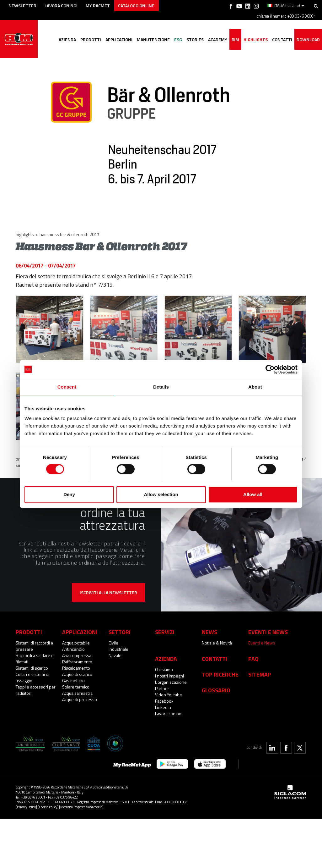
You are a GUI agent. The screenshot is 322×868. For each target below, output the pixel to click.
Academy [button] (218, 39)
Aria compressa (77, 651)
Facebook (164, 697)
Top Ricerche (220, 670)
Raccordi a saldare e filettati (35, 654)
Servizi (165, 628)
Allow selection (161, 494)
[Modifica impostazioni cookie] (81, 803)
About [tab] (255, 387)
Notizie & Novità (217, 639)
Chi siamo (164, 665)
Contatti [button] (282, 39)
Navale (115, 651)
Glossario (216, 686)
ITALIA (286, 6)
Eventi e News (262, 639)
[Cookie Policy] (48, 803)
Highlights (256, 39)
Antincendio (73, 645)
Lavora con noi (61, 6)
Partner (162, 684)
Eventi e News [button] (268, 628)
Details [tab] (161, 387)
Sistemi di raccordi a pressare (34, 642)
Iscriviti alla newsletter (108, 588)
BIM (235, 39)
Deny (69, 494)
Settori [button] (120, 628)
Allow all (253, 494)
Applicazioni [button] (119, 39)
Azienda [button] (67, 39)
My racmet (98, 6)
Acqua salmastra (77, 689)
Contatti (215, 655)
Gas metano (73, 676)
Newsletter (22, 6)
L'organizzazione (171, 678)
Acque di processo (80, 695)
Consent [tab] (67, 387)
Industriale (118, 645)
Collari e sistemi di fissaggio (32, 673)
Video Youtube (169, 691)
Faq (253, 655)
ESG (178, 39)
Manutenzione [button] (153, 39)
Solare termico (76, 683)
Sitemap (260, 670)
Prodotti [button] (91, 39)
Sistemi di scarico (32, 664)
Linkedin (163, 703)
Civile (113, 639)
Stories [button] (195, 39)
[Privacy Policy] (26, 803)
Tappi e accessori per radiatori (36, 686)
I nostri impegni (169, 672)
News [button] (209, 628)
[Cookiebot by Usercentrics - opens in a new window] (270, 369)
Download (308, 39)
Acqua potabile (76, 639)
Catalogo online (136, 6)
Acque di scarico (77, 670)
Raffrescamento (77, 658)
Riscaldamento (76, 664)
